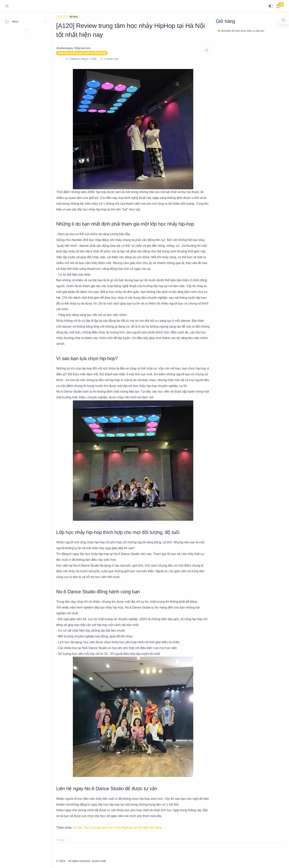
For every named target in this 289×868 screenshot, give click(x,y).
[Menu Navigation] (7, 6)
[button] (271, 6)
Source (96, 861)
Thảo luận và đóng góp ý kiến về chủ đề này (82, 53)
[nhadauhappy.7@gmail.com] (73, 48)
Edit (103, 861)
